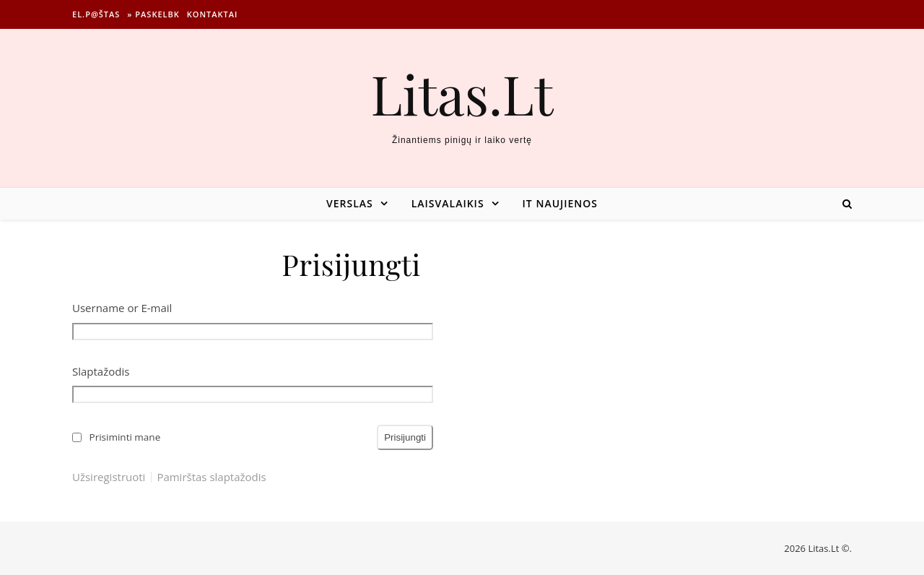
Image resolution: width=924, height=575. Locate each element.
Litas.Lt (462, 94)
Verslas (350, 203)
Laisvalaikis (448, 203)
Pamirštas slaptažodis (211, 477)
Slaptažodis (101, 371)
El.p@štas (96, 14)
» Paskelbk (153, 14)
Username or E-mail (122, 308)
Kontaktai (213, 14)
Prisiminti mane (125, 437)
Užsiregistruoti (109, 477)
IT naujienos (560, 203)
